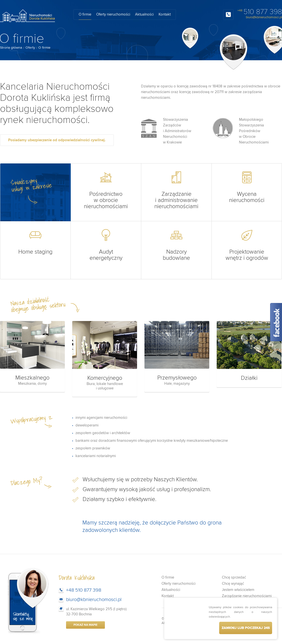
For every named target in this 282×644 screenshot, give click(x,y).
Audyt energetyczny (106, 245)
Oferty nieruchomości (113, 14)
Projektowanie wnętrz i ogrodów (247, 245)
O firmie (85, 14)
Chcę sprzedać (234, 577)
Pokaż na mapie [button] (85, 625)
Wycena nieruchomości (247, 187)
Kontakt (165, 14)
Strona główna (11, 48)
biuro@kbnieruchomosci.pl (264, 17)
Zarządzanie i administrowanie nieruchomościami (176, 190)
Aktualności (144, 14)
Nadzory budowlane (176, 245)
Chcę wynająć (233, 584)
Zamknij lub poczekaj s (246, 628)
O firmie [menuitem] (44, 48)
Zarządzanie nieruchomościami (247, 596)
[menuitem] (11, 48)
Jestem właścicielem (238, 590)
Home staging (35, 242)
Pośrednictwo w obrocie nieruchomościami (106, 190)
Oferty (30, 48)
